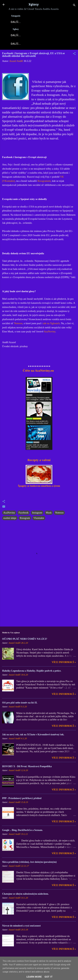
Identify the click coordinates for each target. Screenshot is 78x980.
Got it (49, 977)
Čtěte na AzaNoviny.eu (38, 372)
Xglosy (34, 4)
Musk (49, 514)
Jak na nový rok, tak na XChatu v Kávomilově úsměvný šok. (33, 736)
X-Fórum (56, 22)
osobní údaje (10, 520)
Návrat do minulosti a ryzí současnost (21, 927)
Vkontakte (39, 520)
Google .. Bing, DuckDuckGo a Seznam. (23, 832)
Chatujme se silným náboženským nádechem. (25, 895)
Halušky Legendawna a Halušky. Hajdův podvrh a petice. (32, 672)
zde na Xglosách (51, 325)
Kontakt (60, 45)
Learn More (34, 977)
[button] (74, 56)
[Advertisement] (39, 605)
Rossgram (25, 520)
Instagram (37, 514)
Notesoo (18, 325)
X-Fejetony (20, 45)
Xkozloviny (52, 36)
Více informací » (64, 664)
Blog (36, 36)
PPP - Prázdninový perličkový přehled (22, 800)
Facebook (24, 514)
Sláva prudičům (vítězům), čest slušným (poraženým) (29, 864)
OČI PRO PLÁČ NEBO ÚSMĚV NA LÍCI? (25, 641)
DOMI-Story (41, 45)
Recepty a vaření (39, 462)
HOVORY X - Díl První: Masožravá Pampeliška (27, 768)
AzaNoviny (38, 22)
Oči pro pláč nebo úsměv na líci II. (20, 704)
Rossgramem (44, 183)
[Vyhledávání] (74, 5)
